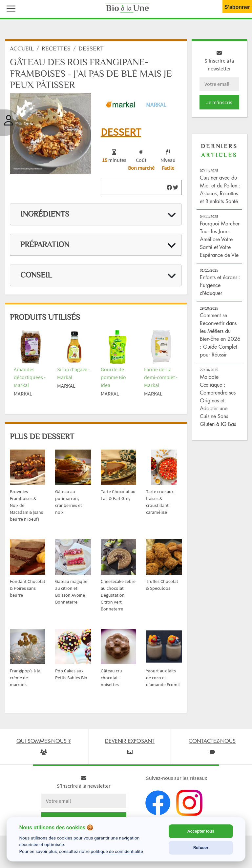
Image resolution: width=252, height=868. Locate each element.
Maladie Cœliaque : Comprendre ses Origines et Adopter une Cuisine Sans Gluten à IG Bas (218, 404)
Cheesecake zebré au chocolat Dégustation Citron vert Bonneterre (118, 598)
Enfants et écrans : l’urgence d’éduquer (220, 288)
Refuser (201, 848)
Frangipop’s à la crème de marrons (25, 681)
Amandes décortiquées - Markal (30, 380)
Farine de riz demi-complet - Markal (161, 380)
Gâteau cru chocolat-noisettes (111, 681)
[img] (169, 191)
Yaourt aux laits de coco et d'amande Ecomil (163, 681)
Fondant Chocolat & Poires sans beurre (28, 591)
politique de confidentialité (117, 851)
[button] (10, 8)
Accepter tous (201, 831)
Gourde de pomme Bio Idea (113, 380)
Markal (156, 108)
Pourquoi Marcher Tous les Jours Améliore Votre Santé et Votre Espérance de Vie (220, 242)
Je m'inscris (219, 106)
